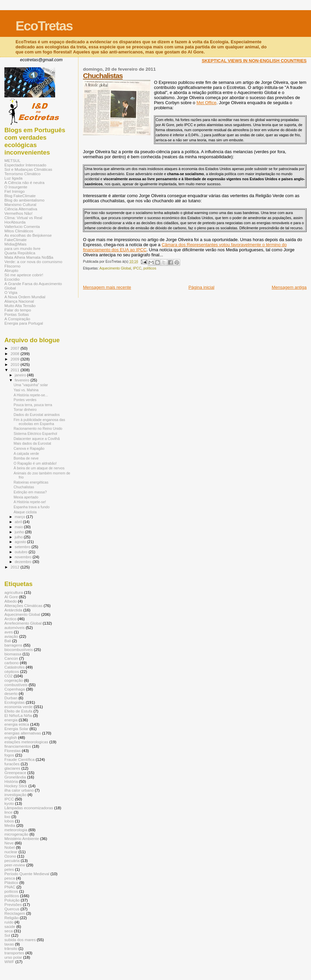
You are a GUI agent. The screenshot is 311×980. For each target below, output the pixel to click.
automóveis (15, 627)
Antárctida (13, 610)
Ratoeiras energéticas (31, 482)
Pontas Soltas (17, 314)
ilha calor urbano (19, 790)
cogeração (14, 680)
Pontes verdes (25, 400)
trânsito (11, 948)
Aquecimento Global (115, 268)
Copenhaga (15, 689)
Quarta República (20, 253)
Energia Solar (16, 729)
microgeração (16, 834)
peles (9, 869)
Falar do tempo (18, 310)
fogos (9, 755)
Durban (11, 698)
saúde (10, 926)
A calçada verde (26, 453)
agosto (21, 542)
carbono (11, 663)
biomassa (13, 654)
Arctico (10, 619)
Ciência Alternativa (21, 209)
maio (19, 527)
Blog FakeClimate (20, 196)
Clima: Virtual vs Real (23, 218)
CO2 (8, 676)
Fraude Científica (19, 759)
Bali (8, 641)
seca (9, 931)
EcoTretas (44, 26)
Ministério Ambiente (22, 838)
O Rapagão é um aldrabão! (35, 463)
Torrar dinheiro (25, 410)
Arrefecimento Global (23, 623)
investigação (15, 795)
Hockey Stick (16, 786)
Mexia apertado (26, 497)
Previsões (13, 904)
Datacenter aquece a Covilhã (37, 439)
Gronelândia (15, 777)
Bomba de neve (26, 458)
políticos (150, 268)
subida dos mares (20, 940)
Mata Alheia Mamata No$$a (29, 257)
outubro (22, 552)
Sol (7, 935)
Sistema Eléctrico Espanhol (35, 434)
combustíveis (16, 685)
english (11, 737)
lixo (7, 816)
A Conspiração (17, 319)
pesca (10, 878)
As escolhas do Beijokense (28, 235)
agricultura (14, 592)
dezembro (24, 562)
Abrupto (11, 270)
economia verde (18, 707)
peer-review (15, 865)
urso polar (13, 957)
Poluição (12, 900)
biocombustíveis (19, 649)
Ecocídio (12, 279)
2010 (15, 364)
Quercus (12, 909)
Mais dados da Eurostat (32, 443)
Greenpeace (15, 773)
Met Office (206, 103)
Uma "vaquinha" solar (31, 385)
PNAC (10, 887)
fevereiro (23, 380)
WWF (9, 962)
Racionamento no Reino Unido (38, 428)
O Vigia (11, 292)
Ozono (10, 856)
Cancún (11, 658)
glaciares (12, 768)
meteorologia (16, 830)
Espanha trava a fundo (31, 507)
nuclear (11, 852)
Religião (11, 918)
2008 (15, 354)
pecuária (12, 860)
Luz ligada (13, 178)
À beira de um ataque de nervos (39, 468)
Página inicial (201, 287)
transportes (14, 953)
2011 (15, 370)
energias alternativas (23, 733)
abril (19, 522)
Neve (9, 843)
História (11, 781)
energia (11, 720)
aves (9, 632)
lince (8, 812)
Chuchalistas (103, 76)
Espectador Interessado (25, 165)
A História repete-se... (31, 395)
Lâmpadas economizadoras (29, 808)
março (21, 517)
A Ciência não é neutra (25, 182)
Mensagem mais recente (107, 287)
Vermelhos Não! (18, 213)
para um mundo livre (22, 248)
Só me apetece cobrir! (24, 275)
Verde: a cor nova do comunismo (33, 262)
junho (20, 532)
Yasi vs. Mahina (26, 390)
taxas (9, 944)
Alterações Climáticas (23, 605)
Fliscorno (13, 266)
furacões (12, 764)
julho (19, 537)
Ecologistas (15, 702)
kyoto (9, 803)
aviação (11, 636)
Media (10, 825)
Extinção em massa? (30, 492)
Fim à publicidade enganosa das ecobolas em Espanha (39, 422)
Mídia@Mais (15, 244)
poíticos (11, 891)
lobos (9, 821)
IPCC (137, 268)
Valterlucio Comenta (22, 226)
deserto (11, 693)
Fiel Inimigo (15, 191)
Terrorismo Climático (22, 174)
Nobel (10, 847)
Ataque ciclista (25, 512)
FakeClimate (16, 240)
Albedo (11, 601)
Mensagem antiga (289, 287)
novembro (24, 557)
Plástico (11, 882)
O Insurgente (16, 187)
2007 (15, 348)
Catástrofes (15, 667)
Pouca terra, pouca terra (33, 405)
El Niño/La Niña (18, 715)
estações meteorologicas (26, 742)
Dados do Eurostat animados (37, 415)
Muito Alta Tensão (20, 306)
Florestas (13, 751)
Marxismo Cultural (20, 204)
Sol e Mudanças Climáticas (28, 169)
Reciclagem (15, 913)
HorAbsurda (15, 222)
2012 (15, 567)
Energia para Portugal (24, 323)
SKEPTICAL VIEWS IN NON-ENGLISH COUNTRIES (254, 61)
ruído (9, 922)
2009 (15, 359)
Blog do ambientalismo (25, 200)
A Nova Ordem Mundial (25, 297)
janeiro (21, 375)
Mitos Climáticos (19, 231)
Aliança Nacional (19, 301)
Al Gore (11, 597)
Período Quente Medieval (27, 874)
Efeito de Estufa (18, 711)
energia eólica (17, 724)
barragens (13, 645)
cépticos (12, 671)
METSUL (13, 160)
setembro (23, 547)
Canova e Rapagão (29, 448)
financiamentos (18, 746)
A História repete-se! (30, 502)
